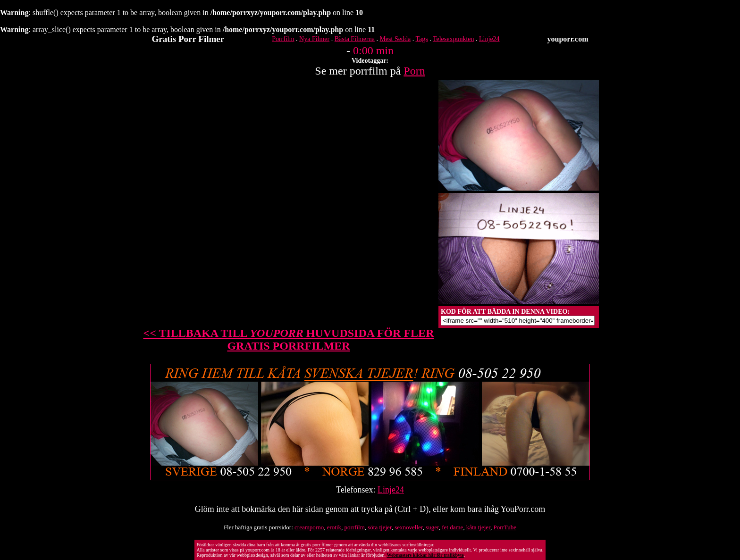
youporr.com (568, 39)
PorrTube (505, 527)
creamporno (309, 527)
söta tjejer (379, 527)
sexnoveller (408, 527)
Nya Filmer (314, 39)
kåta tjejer (478, 527)
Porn (414, 71)
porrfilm (354, 527)
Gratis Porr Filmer (188, 39)
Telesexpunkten (454, 39)
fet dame (452, 527)
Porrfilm (283, 39)
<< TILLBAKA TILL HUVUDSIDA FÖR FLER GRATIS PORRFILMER (289, 339)
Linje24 (489, 39)
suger (432, 527)
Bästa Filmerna (355, 39)
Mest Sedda (395, 39)
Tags (421, 39)
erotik (334, 527)
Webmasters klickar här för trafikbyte (425, 555)
